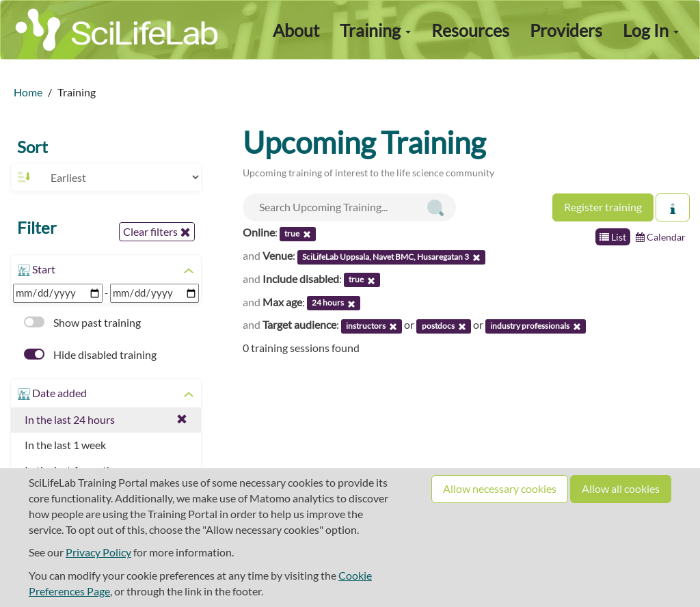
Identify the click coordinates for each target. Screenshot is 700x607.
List (613, 237)
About (296, 30)
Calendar (661, 237)
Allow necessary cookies (500, 488)
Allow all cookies (621, 488)
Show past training (82, 322)
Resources (470, 30)
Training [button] (375, 30)
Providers (566, 30)
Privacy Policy (98, 552)
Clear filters (157, 232)
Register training (603, 207)
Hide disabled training (90, 354)
